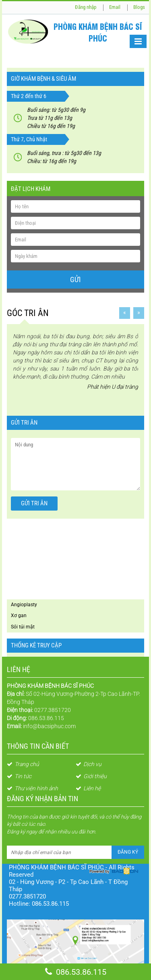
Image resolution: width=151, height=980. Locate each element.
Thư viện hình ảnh (32, 788)
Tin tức (19, 776)
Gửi (75, 280)
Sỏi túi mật (23, 627)
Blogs (139, 7)
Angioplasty (24, 605)
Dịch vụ (89, 764)
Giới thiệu (91, 776)
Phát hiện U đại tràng (110, 386)
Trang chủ (23, 764)
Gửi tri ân (34, 503)
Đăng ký (128, 852)
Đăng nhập (86, 7)
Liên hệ (88, 788)
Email (115, 7)
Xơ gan (19, 616)
